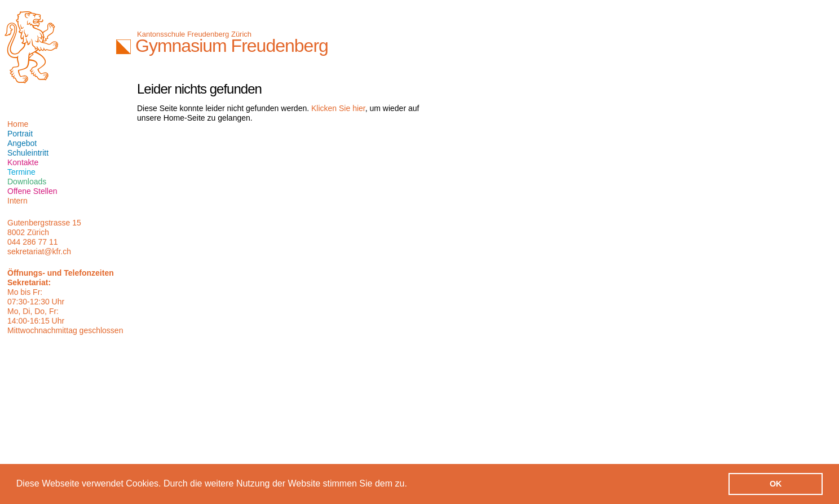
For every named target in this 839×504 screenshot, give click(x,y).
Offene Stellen (32, 191)
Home (18, 124)
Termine (21, 172)
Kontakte (23, 162)
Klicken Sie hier (338, 108)
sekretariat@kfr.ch (39, 251)
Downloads (27, 182)
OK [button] (776, 484)
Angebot (22, 143)
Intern (17, 201)
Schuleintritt (28, 153)
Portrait (20, 134)
